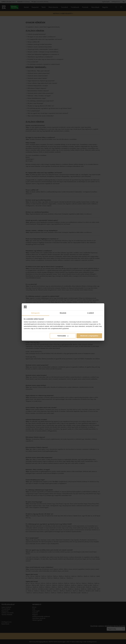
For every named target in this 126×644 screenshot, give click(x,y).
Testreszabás (63, 336)
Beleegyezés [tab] (35, 313)
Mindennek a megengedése (89, 336)
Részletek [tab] (63, 313)
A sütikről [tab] (91, 313)
